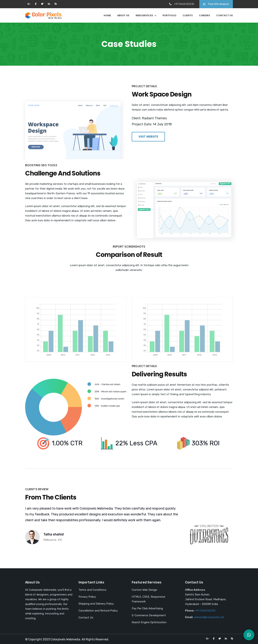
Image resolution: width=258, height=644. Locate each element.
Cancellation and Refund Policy (98, 611)
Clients (188, 15)
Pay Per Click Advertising (147, 608)
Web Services (144, 15)
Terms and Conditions (92, 590)
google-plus (29, 4)
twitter (42, 4)
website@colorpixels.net (209, 617)
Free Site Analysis (216, 4)
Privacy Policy (87, 597)
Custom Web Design (144, 590)
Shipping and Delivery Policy (96, 604)
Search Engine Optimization (149, 622)
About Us (123, 15)
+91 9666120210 (205, 611)
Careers (205, 15)
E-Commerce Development (149, 615)
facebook (36, 4)
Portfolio (169, 15)
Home (107, 15)
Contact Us (225, 15)
